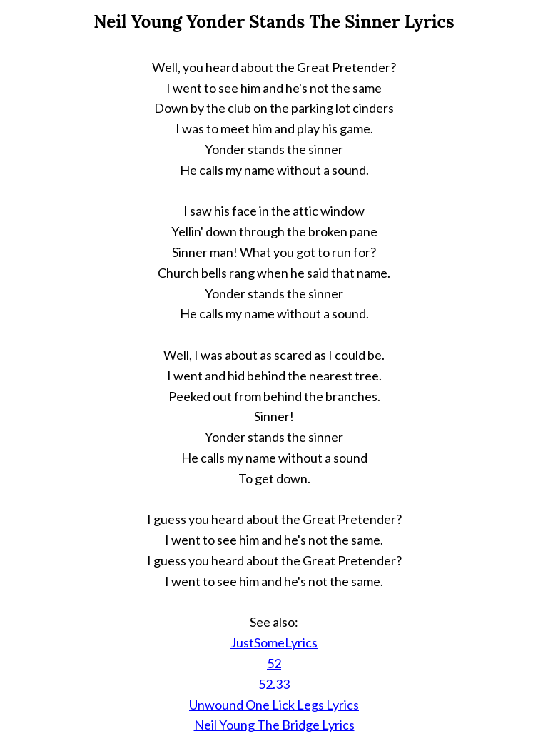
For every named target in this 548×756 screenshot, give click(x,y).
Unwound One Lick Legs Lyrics (274, 705)
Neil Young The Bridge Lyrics (274, 725)
